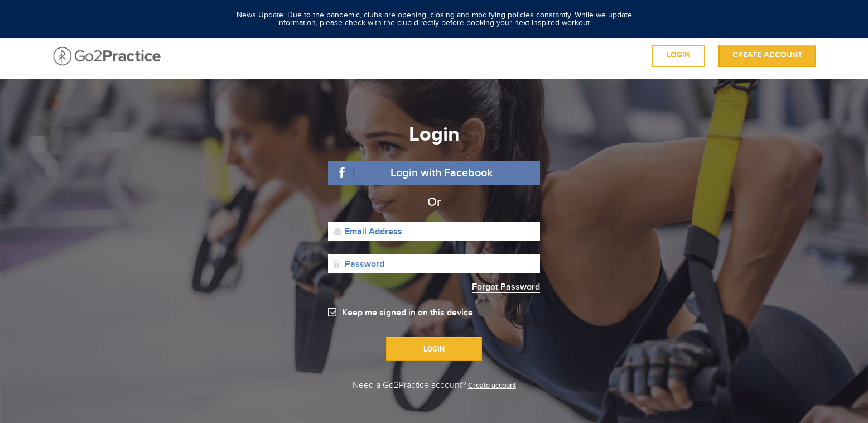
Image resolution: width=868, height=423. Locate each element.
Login (678, 55)
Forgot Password (506, 287)
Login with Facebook (442, 173)
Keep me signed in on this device (408, 313)
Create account (767, 55)
